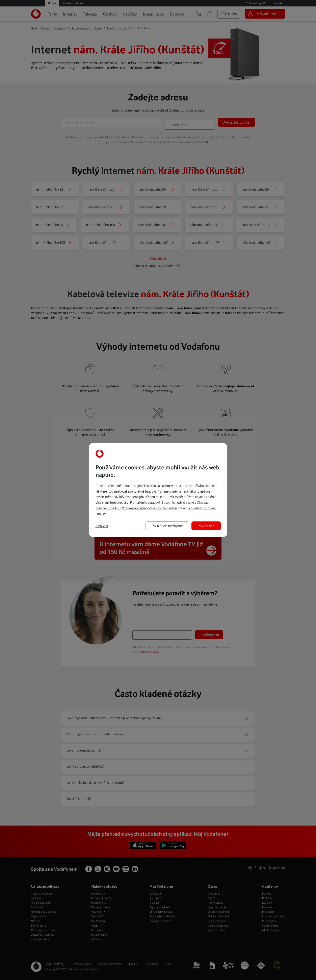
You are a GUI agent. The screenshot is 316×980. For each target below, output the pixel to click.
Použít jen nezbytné (167, 526)
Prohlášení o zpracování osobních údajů (157, 502)
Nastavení (102, 526)
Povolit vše (206, 526)
